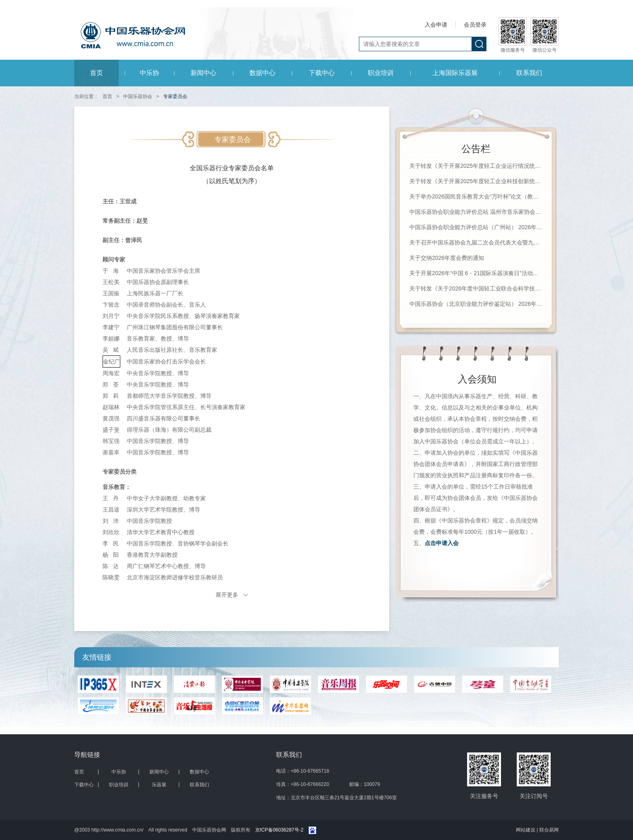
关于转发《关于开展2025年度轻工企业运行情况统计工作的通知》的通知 (476, 166)
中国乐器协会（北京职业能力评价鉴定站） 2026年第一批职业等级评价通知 (476, 304)
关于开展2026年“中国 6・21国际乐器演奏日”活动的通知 (476, 273)
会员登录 (475, 25)
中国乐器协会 (138, 96)
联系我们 (529, 73)
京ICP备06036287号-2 (279, 830)
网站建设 (526, 830)
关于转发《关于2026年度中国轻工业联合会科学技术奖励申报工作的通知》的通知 (476, 288)
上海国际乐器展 (455, 73)
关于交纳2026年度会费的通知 (447, 258)
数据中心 (262, 73)
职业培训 (381, 73)
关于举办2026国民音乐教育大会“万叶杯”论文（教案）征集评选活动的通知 (476, 196)
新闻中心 (203, 73)
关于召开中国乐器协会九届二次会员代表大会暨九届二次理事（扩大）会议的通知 (476, 242)
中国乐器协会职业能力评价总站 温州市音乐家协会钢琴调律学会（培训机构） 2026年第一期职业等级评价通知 (476, 212)
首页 (96, 73)
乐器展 (159, 785)
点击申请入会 (442, 543)
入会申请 (436, 25)
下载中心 (322, 73)
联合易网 (549, 830)
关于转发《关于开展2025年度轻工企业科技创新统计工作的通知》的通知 (476, 181)
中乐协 (149, 73)
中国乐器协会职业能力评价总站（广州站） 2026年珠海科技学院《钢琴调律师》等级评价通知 (476, 227)
